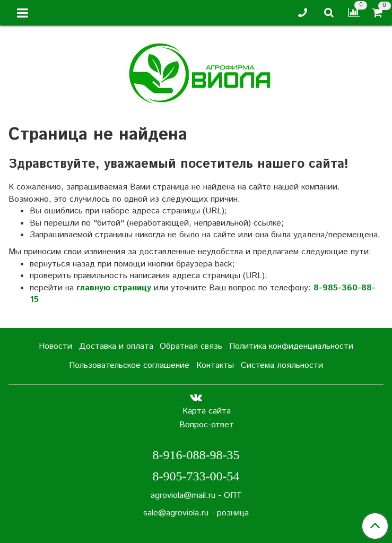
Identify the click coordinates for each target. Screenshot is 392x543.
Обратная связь (191, 346)
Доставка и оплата (116, 346)
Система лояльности (282, 365)
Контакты (215, 365)
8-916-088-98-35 (196, 455)
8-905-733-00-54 (196, 476)
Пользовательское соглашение (129, 365)
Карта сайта (207, 411)
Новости (55, 346)
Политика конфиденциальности (291, 346)
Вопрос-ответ (207, 425)
